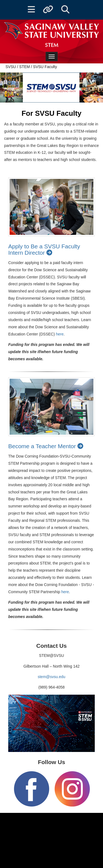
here (60, 334)
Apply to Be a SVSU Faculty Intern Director (44, 249)
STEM (25, 67)
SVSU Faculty (45, 67)
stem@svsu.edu (51, 677)
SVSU (11, 67)
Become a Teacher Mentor (47, 446)
